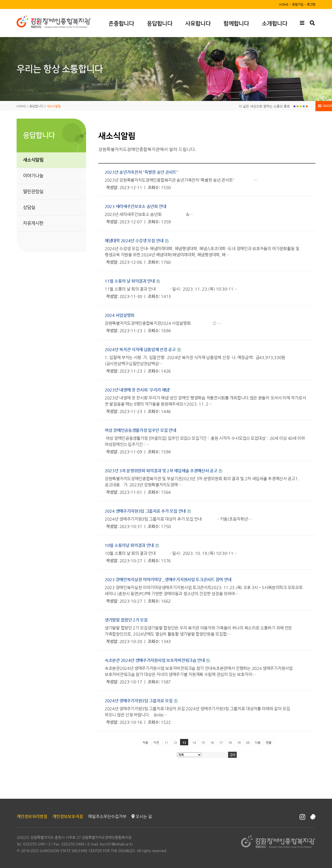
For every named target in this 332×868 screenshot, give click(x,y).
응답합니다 (160, 24)
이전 (156, 743)
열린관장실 (33, 192)
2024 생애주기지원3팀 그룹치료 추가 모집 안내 (146, 511)
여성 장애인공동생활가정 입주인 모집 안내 (140, 430)
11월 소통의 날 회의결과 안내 (130, 281)
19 (239, 743)
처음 (145, 743)
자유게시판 (33, 223)
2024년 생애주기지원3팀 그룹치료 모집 (139, 701)
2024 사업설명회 (120, 315)
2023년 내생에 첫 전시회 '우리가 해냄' (138, 390)
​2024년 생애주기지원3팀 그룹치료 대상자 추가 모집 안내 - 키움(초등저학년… (178, 519)
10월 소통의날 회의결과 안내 (130, 545)
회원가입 (298, 4)
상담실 (29, 208)
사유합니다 (198, 24)
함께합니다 (236, 24)
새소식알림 (33, 160)
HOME (284, 4)
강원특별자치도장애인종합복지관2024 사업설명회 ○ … (163, 323)
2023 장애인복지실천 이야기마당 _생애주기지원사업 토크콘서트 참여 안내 (168, 580)
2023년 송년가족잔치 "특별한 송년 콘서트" (141, 172)
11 (166, 743)
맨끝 (269, 743)
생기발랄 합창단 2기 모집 (126, 620)
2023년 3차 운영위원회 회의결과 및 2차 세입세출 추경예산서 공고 (161, 471)
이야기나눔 (33, 176)
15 (203, 743)
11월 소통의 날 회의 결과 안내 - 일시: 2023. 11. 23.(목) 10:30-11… (171, 289)
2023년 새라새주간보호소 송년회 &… (149, 214)
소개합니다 (275, 24)
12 (175, 743)
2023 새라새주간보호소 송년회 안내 (135, 206)
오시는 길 (142, 816)
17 (221, 743)
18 (230, 743)
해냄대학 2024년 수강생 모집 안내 (135, 241)
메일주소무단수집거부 (107, 816)
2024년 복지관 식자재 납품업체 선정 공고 (141, 350)
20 (248, 743)
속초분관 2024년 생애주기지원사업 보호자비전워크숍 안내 (155, 660)
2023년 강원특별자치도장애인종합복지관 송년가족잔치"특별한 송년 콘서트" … (181, 180)
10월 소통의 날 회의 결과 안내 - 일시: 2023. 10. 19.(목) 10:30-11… (171, 553)
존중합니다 (121, 24)
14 (194, 743)
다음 (258, 743)
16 (212, 743)
